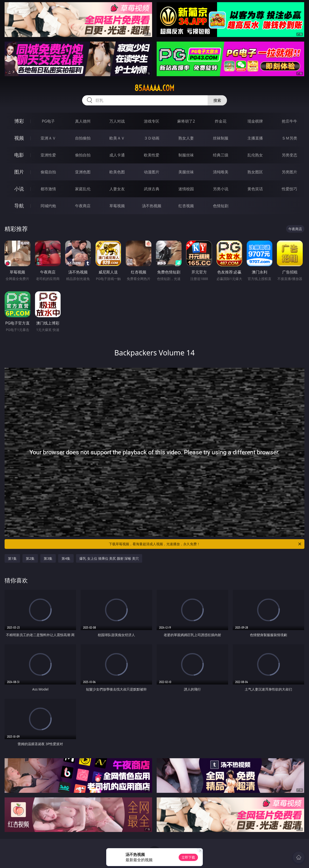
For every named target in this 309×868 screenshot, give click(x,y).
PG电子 (48, 121)
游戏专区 (152, 121)
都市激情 (48, 189)
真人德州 (83, 121)
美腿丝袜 (186, 172)
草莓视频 (117, 206)
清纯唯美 (221, 172)
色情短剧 (221, 206)
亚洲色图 (83, 172)
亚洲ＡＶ (48, 138)
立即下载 (188, 857)
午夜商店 (83, 206)
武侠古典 (152, 189)
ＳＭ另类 (289, 138)
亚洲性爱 (48, 155)
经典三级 (221, 155)
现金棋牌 (255, 121)
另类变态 (289, 155)
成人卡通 (117, 155)
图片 (19, 172)
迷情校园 (186, 189)
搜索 (217, 100)
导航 (19, 206)
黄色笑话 (255, 189)
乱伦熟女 (255, 155)
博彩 (19, 121)
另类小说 (221, 189)
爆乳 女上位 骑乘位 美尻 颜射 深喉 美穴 (109, 558)
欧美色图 (117, 172)
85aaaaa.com (154, 88)
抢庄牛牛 (289, 121)
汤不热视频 (152, 206)
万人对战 (117, 121)
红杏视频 (186, 206)
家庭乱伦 (83, 189)
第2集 (30, 558)
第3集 (48, 558)
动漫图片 (152, 172)
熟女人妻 (186, 138)
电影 (19, 155)
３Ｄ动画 (152, 138)
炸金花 (221, 121)
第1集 (12, 558)
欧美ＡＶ (117, 138)
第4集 (66, 558)
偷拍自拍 (83, 155)
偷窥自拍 (48, 172)
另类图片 (289, 172)
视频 (19, 138)
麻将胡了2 (186, 121)
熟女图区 (255, 172)
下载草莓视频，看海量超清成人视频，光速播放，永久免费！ (205, 544)
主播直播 (255, 138)
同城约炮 (48, 206)
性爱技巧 (289, 189)
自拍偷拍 (83, 138)
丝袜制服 (221, 138)
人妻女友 (117, 189)
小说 (19, 189)
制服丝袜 (186, 155)
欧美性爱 (152, 155)
